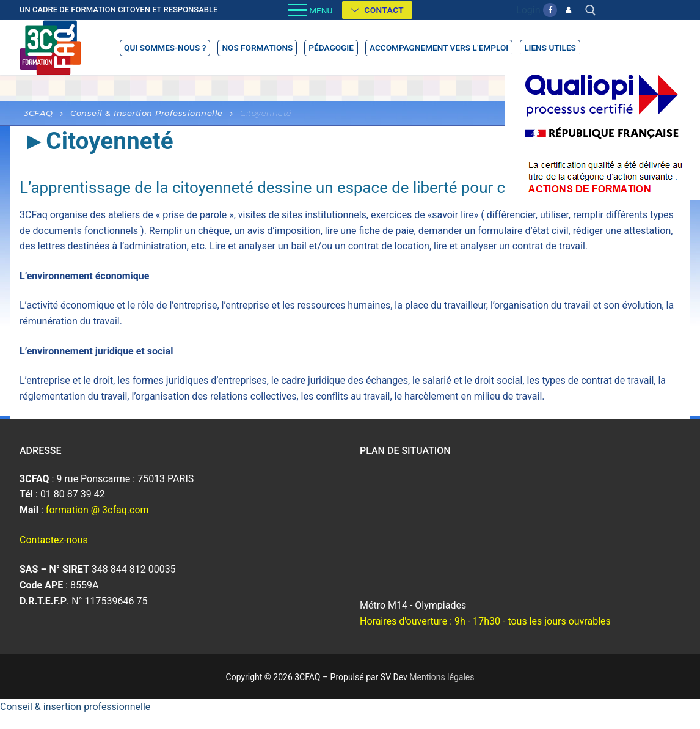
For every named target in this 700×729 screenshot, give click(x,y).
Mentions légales (442, 677)
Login (528, 10)
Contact (377, 10)
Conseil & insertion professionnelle (75, 707)
